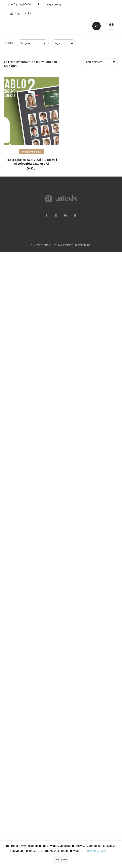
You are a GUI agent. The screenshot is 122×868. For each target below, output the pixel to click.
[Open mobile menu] (85, 26)
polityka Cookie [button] (96, 851)
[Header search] (96, 26)
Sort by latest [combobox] (94, 62)
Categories (26, 43)
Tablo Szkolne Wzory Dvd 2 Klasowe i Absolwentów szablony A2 (32, 162)
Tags (57, 43)
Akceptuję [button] (61, 859)
